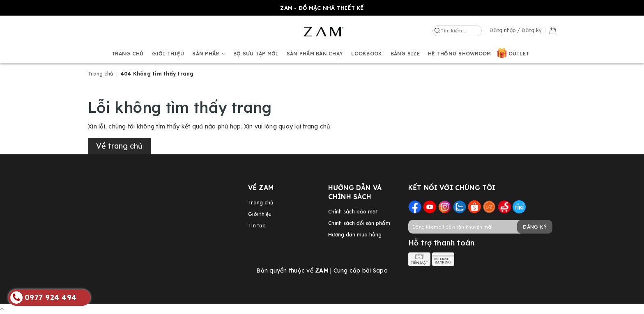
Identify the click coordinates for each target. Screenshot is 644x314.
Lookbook (367, 54)
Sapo (380, 270)
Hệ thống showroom (459, 54)
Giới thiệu (168, 54)
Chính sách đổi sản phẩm (359, 223)
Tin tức (257, 226)
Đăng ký (535, 227)
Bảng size (405, 54)
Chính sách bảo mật (353, 212)
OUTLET (519, 54)
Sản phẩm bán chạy (315, 54)
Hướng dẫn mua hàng (355, 235)
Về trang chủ (119, 146)
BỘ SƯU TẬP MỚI (256, 54)
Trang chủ (128, 54)
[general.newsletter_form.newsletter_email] (480, 227)
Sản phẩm (209, 54)
